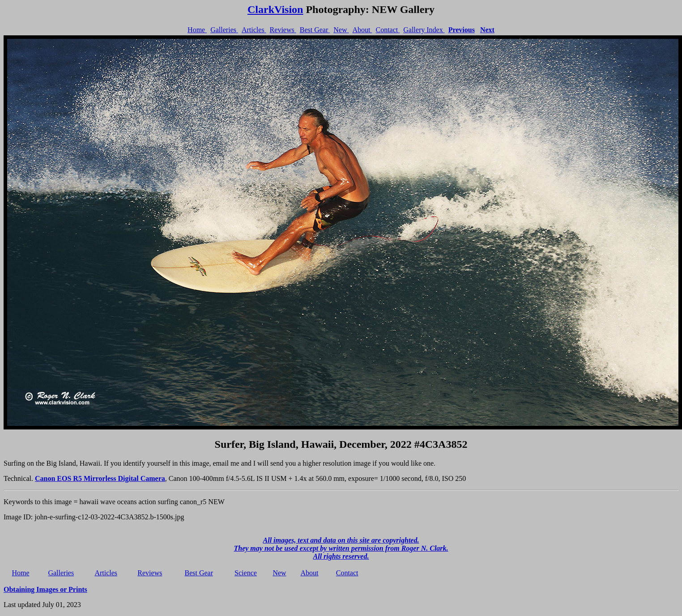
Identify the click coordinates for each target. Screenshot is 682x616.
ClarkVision (275, 9)
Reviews (283, 30)
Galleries (224, 30)
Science (246, 573)
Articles (254, 30)
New (341, 30)
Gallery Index (424, 30)
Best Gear (315, 30)
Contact (388, 30)
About (362, 30)
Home (197, 30)
